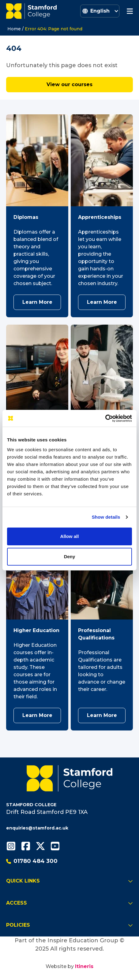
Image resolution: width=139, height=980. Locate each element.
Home (14, 29)
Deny (70, 557)
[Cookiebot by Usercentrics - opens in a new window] (105, 418)
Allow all (70, 536)
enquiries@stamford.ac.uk (37, 828)
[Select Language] (100, 11)
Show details (106, 517)
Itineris (84, 966)
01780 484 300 (32, 861)
